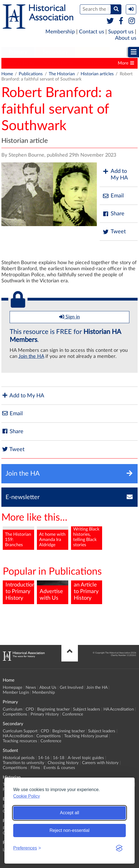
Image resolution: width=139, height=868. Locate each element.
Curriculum (13, 709)
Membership (60, 32)
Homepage (13, 688)
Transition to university (24, 763)
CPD (30, 709)
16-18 (59, 758)
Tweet (114, 232)
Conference (73, 714)
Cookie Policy (27, 796)
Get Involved (71, 688)
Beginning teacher (53, 709)
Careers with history (100, 763)
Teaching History (59, 63)
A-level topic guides (86, 758)
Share (113, 214)
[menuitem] (18, 52)
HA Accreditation (119, 709)
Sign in (69, 317)
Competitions (15, 714)
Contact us (92, 32)
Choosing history (63, 763)
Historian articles (97, 74)
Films (35, 768)
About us (126, 38)
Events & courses (59, 768)
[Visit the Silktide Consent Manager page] (119, 848)
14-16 (44, 758)
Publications (31, 74)
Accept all (69, 813)
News (31, 688)
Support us (121, 32)
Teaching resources (20, 741)
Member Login (16, 692)
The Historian (96, 63)
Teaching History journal (86, 736)
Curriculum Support (20, 731)
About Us (48, 688)
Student (93, 52)
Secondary (55, 52)
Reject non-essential (69, 830)
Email (113, 196)
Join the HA (31, 357)
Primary (18, 52)
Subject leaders (87, 709)
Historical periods (19, 758)
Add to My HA (115, 175)
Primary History (19, 63)
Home (7, 74)
